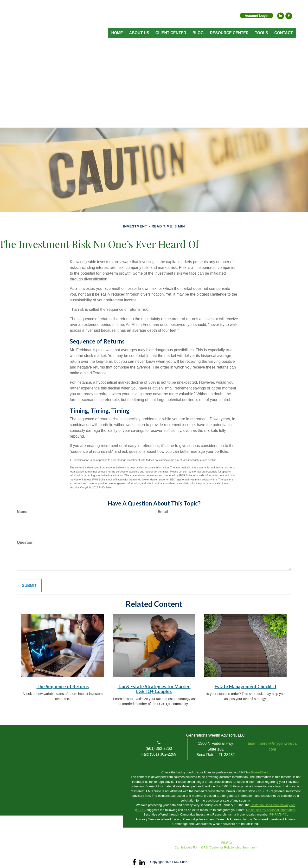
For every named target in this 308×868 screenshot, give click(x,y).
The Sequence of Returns (63, 687)
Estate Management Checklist (246, 687)
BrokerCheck (260, 772)
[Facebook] (289, 16)
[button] (139, 33)
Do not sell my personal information (271, 810)
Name (22, 512)
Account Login (257, 16)
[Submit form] (29, 586)
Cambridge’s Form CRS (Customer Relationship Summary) (216, 847)
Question (25, 542)
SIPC (283, 814)
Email (163, 512)
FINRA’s (227, 843)
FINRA (274, 814)
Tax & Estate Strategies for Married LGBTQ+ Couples (154, 689)
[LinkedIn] (281, 16)
